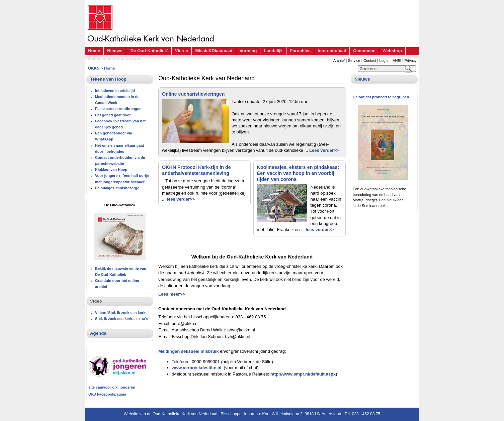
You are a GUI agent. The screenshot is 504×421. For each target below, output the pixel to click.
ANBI (397, 61)
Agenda (98, 333)
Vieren (182, 51)
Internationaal (332, 51)
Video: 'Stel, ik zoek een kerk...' (122, 313)
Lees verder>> (324, 150)
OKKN (94, 68)
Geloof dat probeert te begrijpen (381, 97)
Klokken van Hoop (111, 170)
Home (94, 51)
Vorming (248, 51)
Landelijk (273, 51)
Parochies (300, 51)
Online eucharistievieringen (193, 94)
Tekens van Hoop (108, 79)
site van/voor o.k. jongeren (112, 387)
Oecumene (364, 51)
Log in (385, 61)
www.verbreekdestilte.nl (196, 368)
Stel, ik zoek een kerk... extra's (122, 319)
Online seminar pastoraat (114, 59)
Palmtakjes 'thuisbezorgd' (118, 188)
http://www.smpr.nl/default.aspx (303, 374)
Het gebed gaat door (113, 115)
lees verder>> (181, 199)
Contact (370, 61)
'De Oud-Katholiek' (149, 51)
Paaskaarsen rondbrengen (118, 109)
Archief (339, 61)
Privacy (410, 61)
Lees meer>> (172, 294)
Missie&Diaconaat (214, 51)
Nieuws (115, 51)
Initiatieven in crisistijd (115, 91)
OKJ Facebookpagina (107, 394)
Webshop (392, 51)
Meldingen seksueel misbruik (189, 351)
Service (354, 61)
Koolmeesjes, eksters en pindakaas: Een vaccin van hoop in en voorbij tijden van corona (298, 173)
